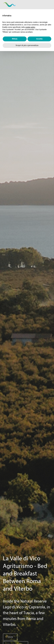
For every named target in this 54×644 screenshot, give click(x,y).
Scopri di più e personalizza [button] (27, 45)
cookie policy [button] (30, 27)
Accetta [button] (39, 39)
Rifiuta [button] (15, 39)
